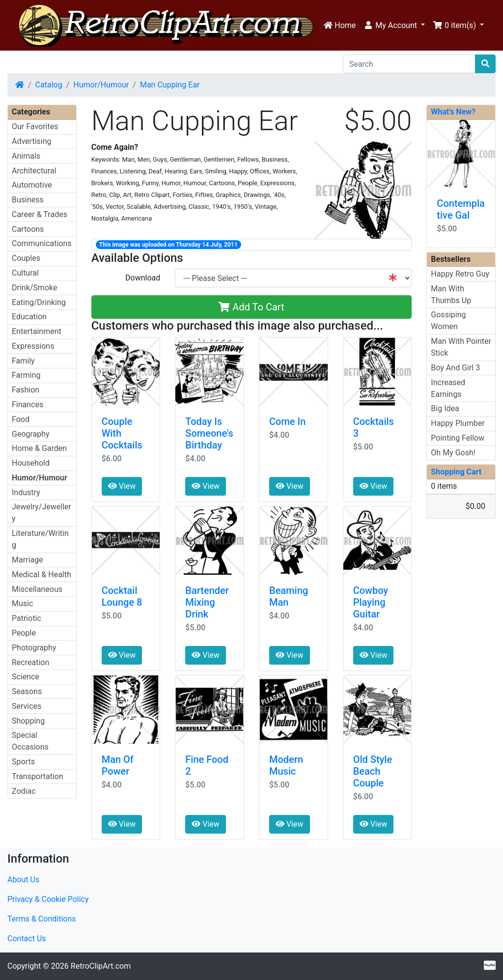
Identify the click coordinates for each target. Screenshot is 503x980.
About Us (23, 880)
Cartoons (28, 229)
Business (28, 200)
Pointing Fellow (458, 438)
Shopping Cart (456, 472)
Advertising (32, 141)
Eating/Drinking (39, 302)
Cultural (25, 273)
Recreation (30, 662)
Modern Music (286, 765)
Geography (31, 434)
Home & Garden (39, 448)
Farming (26, 375)
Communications (42, 243)
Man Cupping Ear (170, 85)
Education (29, 317)
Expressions (33, 346)
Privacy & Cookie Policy (48, 899)
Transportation (38, 776)
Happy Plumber (458, 423)
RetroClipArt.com (101, 966)
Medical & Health (42, 574)
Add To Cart (251, 307)
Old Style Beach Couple (373, 771)
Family (23, 361)
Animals (26, 156)
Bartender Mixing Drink (207, 602)
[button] (394, 26)
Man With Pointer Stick (461, 347)
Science (26, 677)
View (122, 486)
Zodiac (24, 791)
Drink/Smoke (34, 288)
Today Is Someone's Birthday (209, 433)
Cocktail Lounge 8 (122, 596)
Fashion (26, 390)
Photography (34, 648)
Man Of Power (118, 765)
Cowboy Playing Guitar (371, 602)
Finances (28, 405)
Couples (26, 258)
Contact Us (27, 938)
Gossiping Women (448, 321)
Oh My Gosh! (453, 453)
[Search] (409, 64)
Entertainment (37, 331)
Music (22, 603)
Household (31, 463)
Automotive (32, 185)
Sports (23, 762)
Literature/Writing (40, 539)
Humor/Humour (101, 85)
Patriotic (27, 618)
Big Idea (445, 408)
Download (143, 278)
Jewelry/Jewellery (42, 513)
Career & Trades (40, 214)
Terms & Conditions (42, 919)
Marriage (28, 560)
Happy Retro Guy (460, 274)
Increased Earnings (448, 388)
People (24, 633)
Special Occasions (30, 741)
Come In (287, 421)
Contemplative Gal (461, 209)
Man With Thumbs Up (451, 294)
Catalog (49, 85)
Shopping (28, 721)
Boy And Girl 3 (455, 368)
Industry (26, 492)
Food (21, 419)
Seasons (27, 691)
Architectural (34, 171)
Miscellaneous (37, 589)
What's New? (453, 112)
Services (27, 706)
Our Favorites (35, 126)
